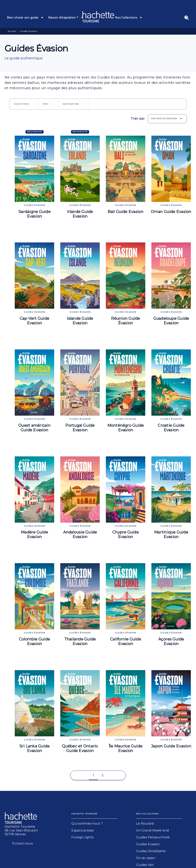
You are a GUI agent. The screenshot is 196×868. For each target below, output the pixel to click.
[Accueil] (98, 17)
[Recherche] (187, 18)
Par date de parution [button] (164, 119)
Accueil (12, 31)
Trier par (138, 119)
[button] (24, 104)
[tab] (25, 18)
